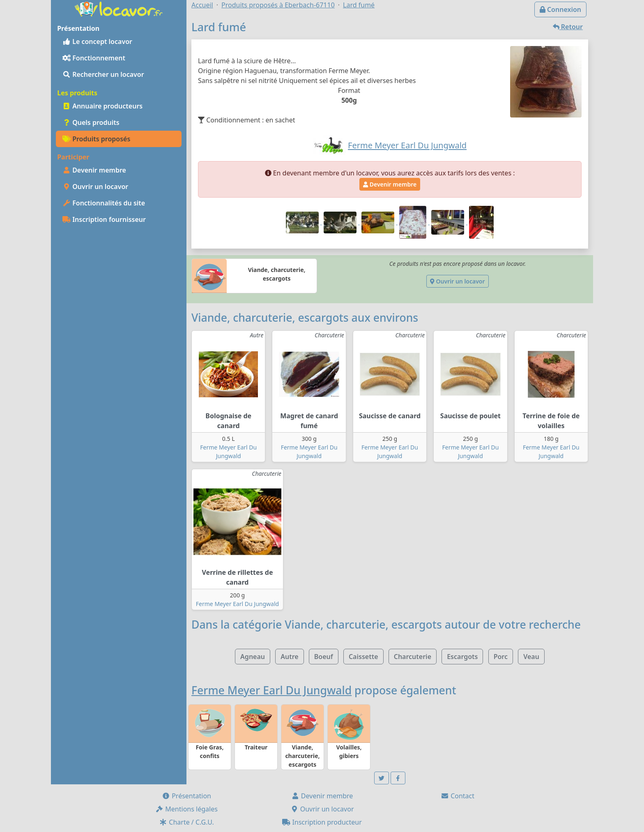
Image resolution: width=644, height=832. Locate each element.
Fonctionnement (94, 58)
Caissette (363, 657)
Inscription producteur (322, 822)
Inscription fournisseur (104, 219)
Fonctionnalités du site (104, 203)
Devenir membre (94, 170)
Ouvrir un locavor (95, 187)
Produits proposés (96, 139)
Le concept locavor (97, 41)
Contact (458, 796)
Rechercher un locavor (103, 74)
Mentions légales (186, 809)
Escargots (462, 657)
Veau (531, 657)
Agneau (253, 657)
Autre (289, 657)
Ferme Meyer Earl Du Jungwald (237, 604)
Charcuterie (413, 657)
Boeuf (324, 657)
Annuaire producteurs (102, 106)
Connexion (560, 9)
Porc (501, 657)
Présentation (186, 796)
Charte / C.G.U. (186, 822)
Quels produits (91, 122)
